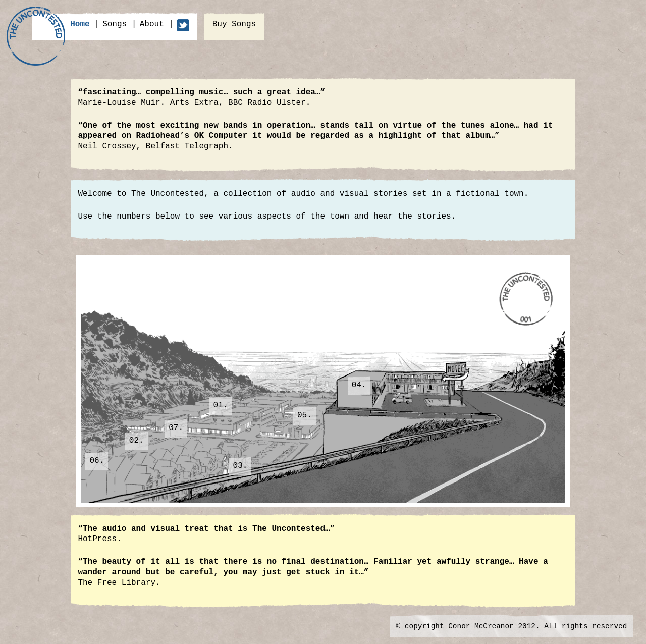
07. (176, 428)
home (80, 24)
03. (240, 466)
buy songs (234, 24)
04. (359, 385)
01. (220, 405)
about (152, 24)
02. (137, 441)
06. (97, 461)
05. (305, 415)
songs (115, 24)
